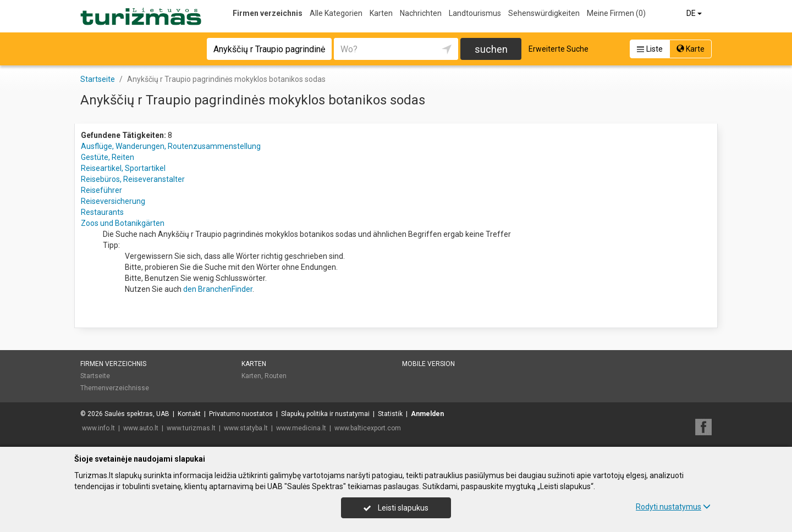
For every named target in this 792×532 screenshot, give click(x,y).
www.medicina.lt (301, 428)
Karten (381, 13)
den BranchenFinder (218, 289)
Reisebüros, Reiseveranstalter (133, 179)
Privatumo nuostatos (241, 414)
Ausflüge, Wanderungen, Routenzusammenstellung (171, 146)
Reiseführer (101, 190)
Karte (691, 49)
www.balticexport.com (368, 428)
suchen (491, 49)
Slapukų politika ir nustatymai (325, 414)
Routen (276, 376)
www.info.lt (98, 428)
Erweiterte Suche (559, 49)
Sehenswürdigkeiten (544, 13)
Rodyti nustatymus (673, 507)
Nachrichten (421, 13)
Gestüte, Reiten (108, 157)
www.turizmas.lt (191, 428)
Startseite (95, 376)
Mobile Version (428, 364)
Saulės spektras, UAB (137, 414)
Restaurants (102, 212)
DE (695, 13)
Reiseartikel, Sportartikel (123, 168)
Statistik (390, 414)
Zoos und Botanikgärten (123, 223)
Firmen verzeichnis (268, 13)
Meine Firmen (616, 13)
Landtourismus (475, 13)
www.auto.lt (141, 428)
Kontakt (189, 414)
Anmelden (427, 414)
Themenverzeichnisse (115, 388)
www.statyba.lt (246, 428)
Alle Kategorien (336, 13)
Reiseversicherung (113, 201)
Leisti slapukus (396, 508)
